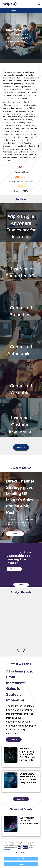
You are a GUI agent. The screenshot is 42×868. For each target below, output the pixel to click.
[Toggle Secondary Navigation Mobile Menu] (39, 61)
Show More (21, 585)
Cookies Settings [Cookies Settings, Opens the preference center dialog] (21, 853)
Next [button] (23, 650)
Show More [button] (21, 447)
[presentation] (21, 447)
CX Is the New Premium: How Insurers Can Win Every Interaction (28, 778)
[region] (21, 854)
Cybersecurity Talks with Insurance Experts (29, 821)
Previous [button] (19, 650)
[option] (21, 625)
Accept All (21, 864)
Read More (15, 534)
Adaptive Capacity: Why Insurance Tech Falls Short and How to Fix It (27, 754)
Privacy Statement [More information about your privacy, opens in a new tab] (24, 847)
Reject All (21, 859)
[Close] (39, 843)
